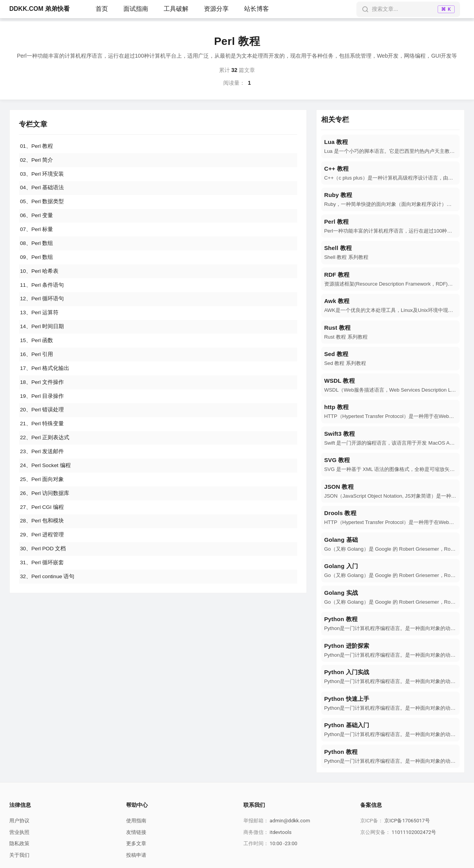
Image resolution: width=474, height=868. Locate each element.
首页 (102, 9)
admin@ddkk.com (290, 821)
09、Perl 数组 (37, 261)
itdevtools (281, 832)
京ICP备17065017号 (407, 821)
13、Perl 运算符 (39, 318)
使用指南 (136, 821)
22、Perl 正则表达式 (45, 447)
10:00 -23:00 (284, 843)
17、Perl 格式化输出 (45, 375)
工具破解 (176, 9)
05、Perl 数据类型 (42, 204)
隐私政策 (19, 843)
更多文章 (136, 843)
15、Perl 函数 (37, 347)
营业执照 (19, 832)
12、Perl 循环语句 (42, 304)
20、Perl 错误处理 (42, 418)
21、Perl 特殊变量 (42, 433)
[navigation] (390, 146)
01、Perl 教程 (37, 146)
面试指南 (136, 9)
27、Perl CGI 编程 (42, 519)
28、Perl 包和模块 (42, 533)
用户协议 (19, 821)
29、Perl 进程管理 (42, 547)
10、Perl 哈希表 (39, 275)
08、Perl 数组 (37, 247)
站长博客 (257, 9)
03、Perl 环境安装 (42, 175)
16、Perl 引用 (37, 361)
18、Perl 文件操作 (42, 390)
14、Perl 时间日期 (42, 332)
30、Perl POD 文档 (44, 562)
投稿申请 (136, 855)
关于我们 (19, 855)
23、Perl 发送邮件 (42, 461)
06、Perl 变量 (37, 218)
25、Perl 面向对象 (42, 490)
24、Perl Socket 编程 (46, 476)
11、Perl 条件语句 (42, 289)
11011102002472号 (414, 832)
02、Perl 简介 (37, 161)
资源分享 (216, 9)
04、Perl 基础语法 (42, 189)
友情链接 (136, 832)
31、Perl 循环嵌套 (42, 576)
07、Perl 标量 (37, 232)
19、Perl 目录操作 (42, 404)
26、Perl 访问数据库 (45, 504)
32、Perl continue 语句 (48, 590)
